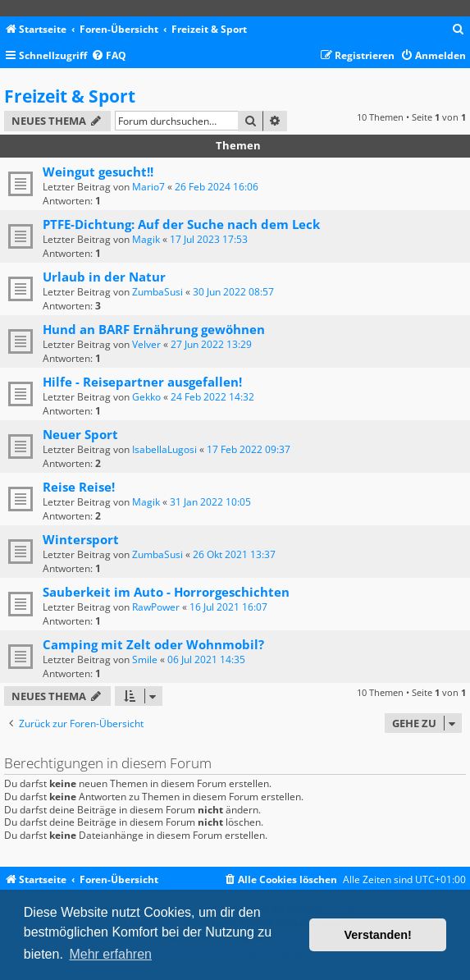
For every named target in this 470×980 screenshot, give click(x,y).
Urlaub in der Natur (104, 277)
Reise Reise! (79, 487)
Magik (146, 239)
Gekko (146, 397)
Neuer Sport (80, 434)
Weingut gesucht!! (98, 172)
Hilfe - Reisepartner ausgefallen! (142, 382)
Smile (145, 659)
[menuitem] (459, 30)
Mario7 (148, 187)
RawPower (156, 607)
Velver (146, 344)
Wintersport (81, 539)
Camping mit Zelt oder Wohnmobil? (153, 644)
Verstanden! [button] (378, 935)
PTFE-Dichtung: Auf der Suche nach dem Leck (181, 224)
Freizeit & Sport (70, 96)
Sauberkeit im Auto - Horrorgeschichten (166, 592)
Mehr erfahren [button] (110, 954)
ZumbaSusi (157, 292)
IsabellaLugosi (164, 449)
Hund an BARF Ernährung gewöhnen (154, 329)
